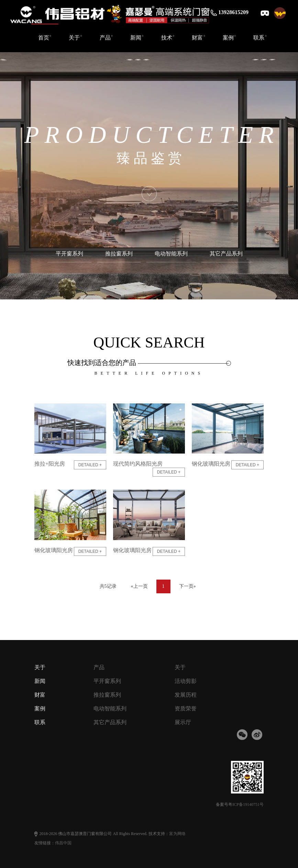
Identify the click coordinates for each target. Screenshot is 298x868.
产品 (107, 37)
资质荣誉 (186, 709)
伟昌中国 (63, 843)
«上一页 (139, 586)
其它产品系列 (226, 254)
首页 (45, 37)
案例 (230, 37)
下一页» (187, 586)
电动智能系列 (171, 254)
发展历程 (186, 695)
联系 (260, 37)
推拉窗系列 (119, 254)
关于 (76, 37)
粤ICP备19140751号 (246, 804)
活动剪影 (186, 681)
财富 (199, 37)
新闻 (137, 37)
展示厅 (183, 722)
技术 (168, 37)
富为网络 (177, 834)
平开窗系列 (69, 254)
